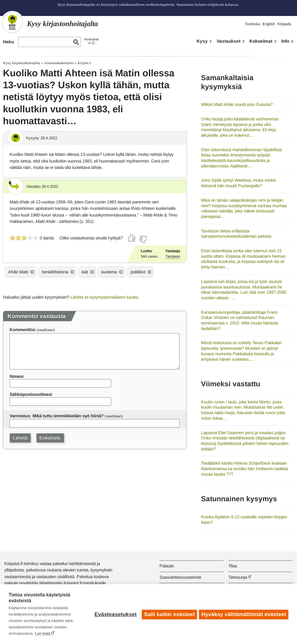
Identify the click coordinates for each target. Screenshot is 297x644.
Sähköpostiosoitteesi (31, 394)
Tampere (173, 256)
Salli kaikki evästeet (169, 614)
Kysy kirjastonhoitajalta (21, 63)
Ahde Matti (18, 272)
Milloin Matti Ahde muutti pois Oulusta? (237, 104)
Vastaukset (229, 41)
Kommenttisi (22, 330)
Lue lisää (43, 633)
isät (85, 272)
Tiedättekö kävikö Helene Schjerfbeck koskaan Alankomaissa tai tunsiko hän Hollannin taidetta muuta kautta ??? (245, 468)
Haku (8, 42)
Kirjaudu (284, 24)
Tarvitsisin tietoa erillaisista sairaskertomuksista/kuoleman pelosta (236, 234)
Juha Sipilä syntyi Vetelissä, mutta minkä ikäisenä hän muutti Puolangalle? (238, 183)
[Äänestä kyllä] (132, 238)
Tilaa (233, 566)
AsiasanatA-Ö (91, 41)
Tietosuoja (238, 577)
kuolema (109, 272)
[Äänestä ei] (143, 239)
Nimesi (17, 376)
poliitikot (138, 272)
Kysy (202, 41)
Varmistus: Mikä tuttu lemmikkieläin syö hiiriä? (57, 416)
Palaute (167, 566)
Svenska (252, 24)
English (269, 24)
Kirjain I (84, 63)
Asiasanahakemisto (59, 63)
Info (285, 41)
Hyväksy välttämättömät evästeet (244, 614)
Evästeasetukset (115, 614)
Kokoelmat (261, 41)
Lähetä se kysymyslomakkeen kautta (104, 297)
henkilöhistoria (55, 272)
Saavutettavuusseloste (180, 577)
